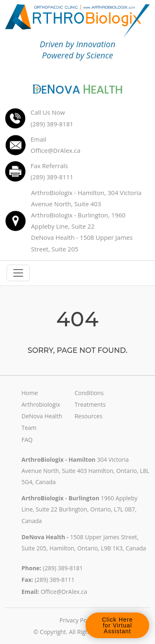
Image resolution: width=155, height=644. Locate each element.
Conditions (89, 393)
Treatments (90, 404)
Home (30, 393)
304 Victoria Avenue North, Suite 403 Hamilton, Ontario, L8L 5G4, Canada (85, 471)
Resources (88, 416)
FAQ (27, 440)
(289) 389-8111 (55, 580)
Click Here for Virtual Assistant (117, 625)
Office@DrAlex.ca (64, 592)
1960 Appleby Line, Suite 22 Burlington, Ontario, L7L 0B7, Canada (80, 509)
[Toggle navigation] (18, 273)
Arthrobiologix (41, 404)
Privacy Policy (77, 620)
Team (29, 428)
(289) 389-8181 (63, 568)
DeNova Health (42, 416)
